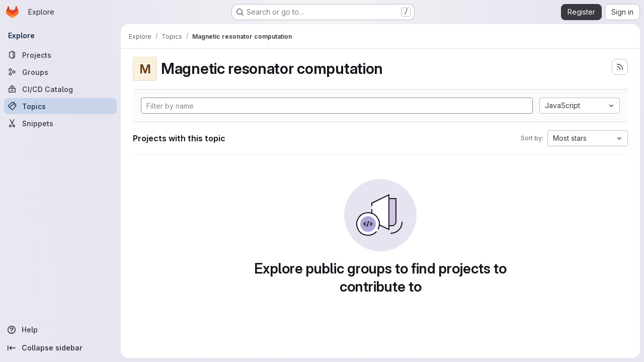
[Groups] (60, 72)
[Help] (60, 330)
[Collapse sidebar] (60, 348)
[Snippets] (60, 123)
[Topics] (60, 106)
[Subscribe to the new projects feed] (620, 67)
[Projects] (60, 55)
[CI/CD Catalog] (60, 89)
